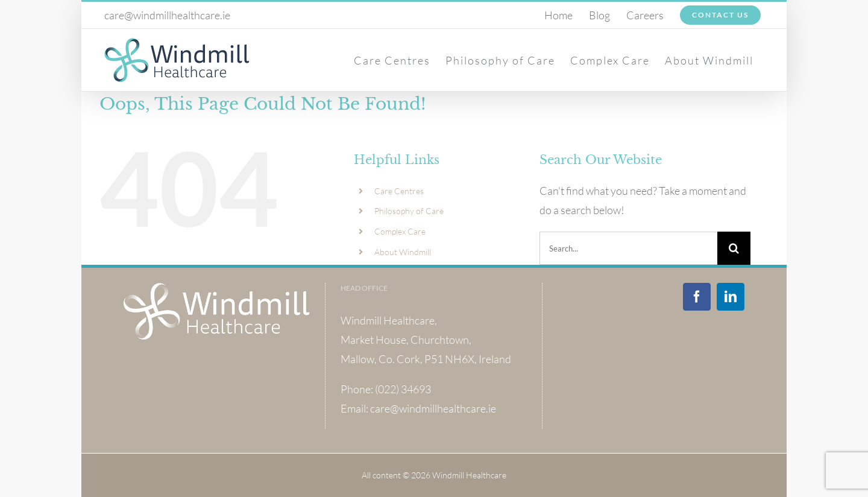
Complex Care (400, 231)
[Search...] (628, 248)
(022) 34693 (403, 389)
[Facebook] (697, 297)
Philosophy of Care (409, 211)
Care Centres (399, 191)
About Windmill (403, 252)
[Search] (734, 248)
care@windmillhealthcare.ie (167, 15)
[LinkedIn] (731, 297)
